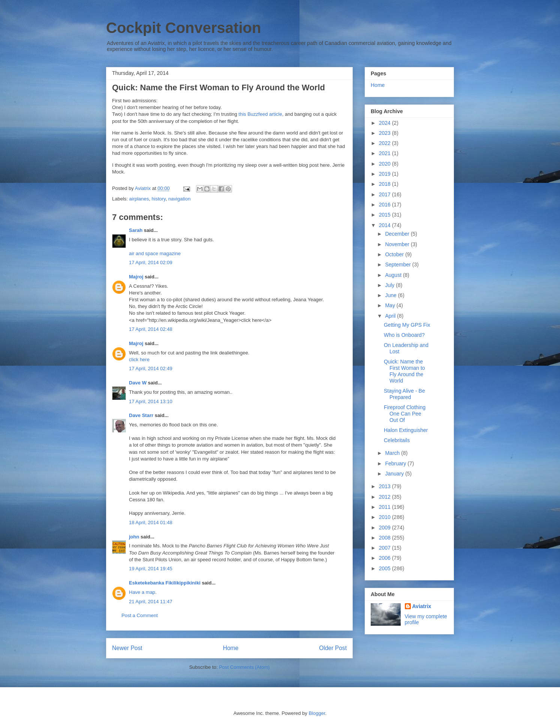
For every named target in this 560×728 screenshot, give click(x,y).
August (394, 275)
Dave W (138, 383)
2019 (386, 174)
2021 (386, 153)
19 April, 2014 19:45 (151, 569)
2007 (386, 548)
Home (231, 648)
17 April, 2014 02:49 (151, 368)
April (391, 316)
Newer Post (127, 648)
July (390, 285)
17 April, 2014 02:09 (151, 262)
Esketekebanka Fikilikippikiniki (165, 583)
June (391, 295)
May (391, 305)
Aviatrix (422, 606)
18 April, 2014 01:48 (151, 522)
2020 (386, 164)
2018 (386, 184)
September (398, 265)
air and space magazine (155, 253)
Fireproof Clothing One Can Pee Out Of (405, 414)
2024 (386, 123)
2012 (386, 497)
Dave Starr (141, 415)
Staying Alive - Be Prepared (404, 394)
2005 (386, 568)
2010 (386, 517)
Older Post (333, 648)
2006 (386, 558)
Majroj (136, 277)
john (134, 537)
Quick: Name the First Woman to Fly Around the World (404, 371)
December (398, 234)
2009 (386, 528)
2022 (386, 143)
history (159, 199)
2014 (386, 225)
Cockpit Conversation (183, 28)
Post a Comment (140, 615)
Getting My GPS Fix (407, 325)
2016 (386, 205)
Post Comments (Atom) (244, 667)
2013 (386, 486)
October (395, 254)
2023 (386, 133)
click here (139, 360)
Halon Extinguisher (406, 430)
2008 (386, 538)
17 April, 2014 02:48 (151, 329)
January (395, 474)
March (393, 453)
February (396, 463)
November (398, 244)
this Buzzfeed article (260, 114)
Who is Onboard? (404, 335)
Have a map (142, 592)
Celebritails (397, 440)
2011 (386, 507)
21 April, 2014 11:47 (151, 602)
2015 (386, 215)
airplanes (139, 199)
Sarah (136, 230)
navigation (179, 199)
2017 (386, 194)
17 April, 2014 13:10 (151, 401)
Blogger (317, 713)
